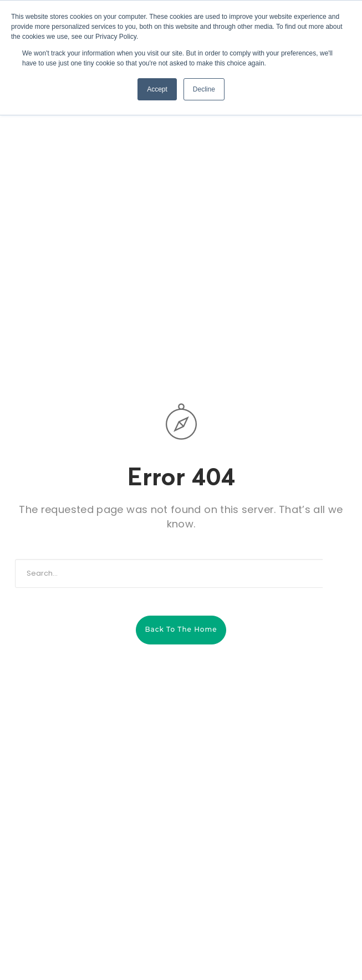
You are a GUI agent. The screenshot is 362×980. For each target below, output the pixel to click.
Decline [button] (204, 89)
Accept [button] (157, 89)
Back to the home (181, 629)
